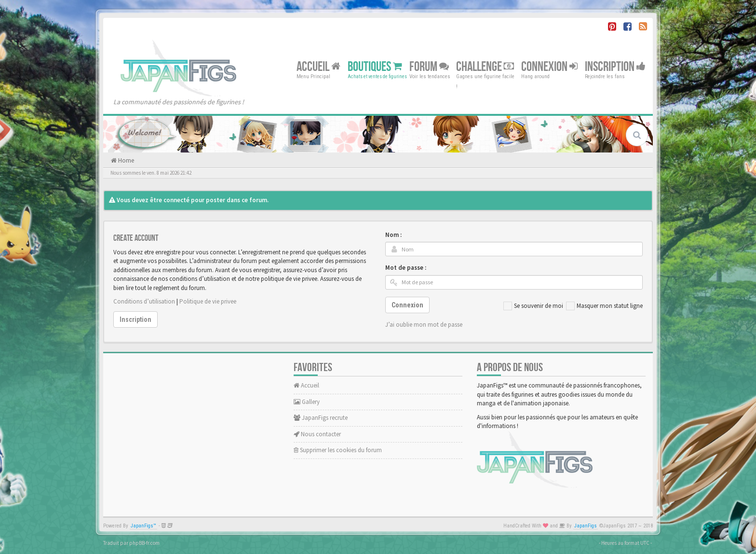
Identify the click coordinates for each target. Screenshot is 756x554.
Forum (429, 66)
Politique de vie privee (208, 301)
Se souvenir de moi (533, 306)
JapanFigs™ (143, 526)
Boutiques (375, 66)
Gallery (307, 402)
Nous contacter (317, 434)
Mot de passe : (406, 268)
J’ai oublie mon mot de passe (424, 325)
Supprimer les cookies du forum (338, 450)
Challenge (485, 66)
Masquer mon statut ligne (604, 306)
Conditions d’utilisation (144, 301)
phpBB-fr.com (144, 543)
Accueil (318, 66)
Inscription (615, 66)
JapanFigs (586, 526)
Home (125, 160)
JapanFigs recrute (321, 418)
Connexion (549, 66)
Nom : (393, 235)
